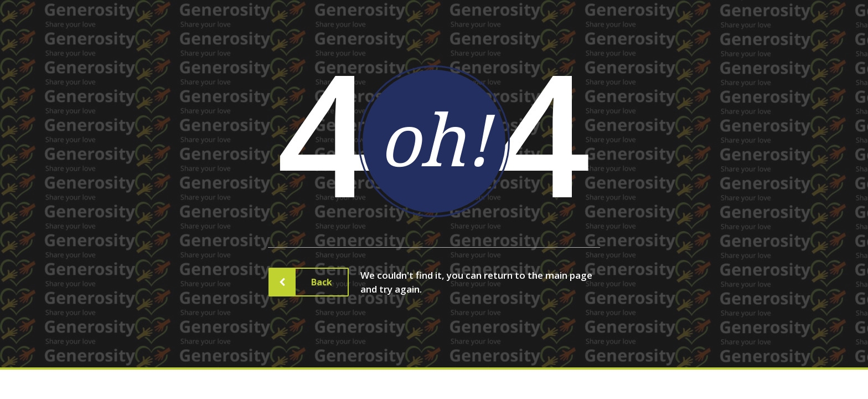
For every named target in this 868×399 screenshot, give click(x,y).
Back (313, 282)
